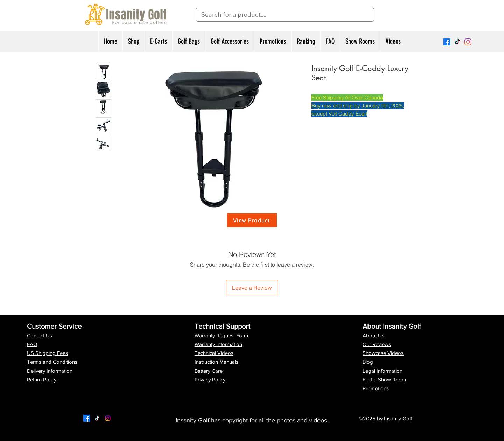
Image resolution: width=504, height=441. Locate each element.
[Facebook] (447, 42)
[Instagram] (468, 42)
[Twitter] (97, 418)
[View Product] (252, 220)
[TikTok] (457, 42)
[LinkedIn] (108, 418)
